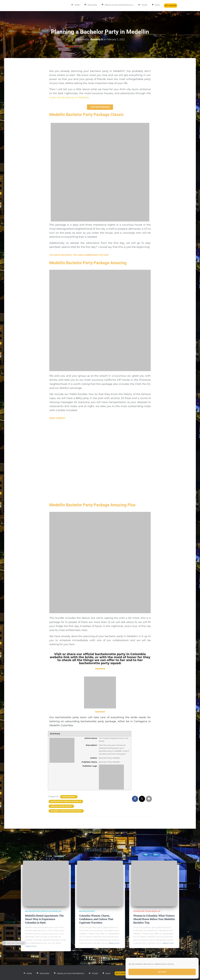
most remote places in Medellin (69, 97)
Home (75, 5)
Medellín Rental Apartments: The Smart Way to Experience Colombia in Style (44, 919)
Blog (156, 5)
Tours (142, 5)
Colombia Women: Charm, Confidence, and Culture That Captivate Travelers (96, 919)
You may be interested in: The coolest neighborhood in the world (79, 255)
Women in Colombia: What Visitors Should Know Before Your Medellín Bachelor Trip (154, 919)
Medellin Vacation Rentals (117, 5)
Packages (90, 5)
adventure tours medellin (147, 911)
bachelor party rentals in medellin (66, 801)
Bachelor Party (69, 797)
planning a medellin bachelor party (66, 811)
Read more (31, 946)
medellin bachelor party (61, 806)
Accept (162, 972)
